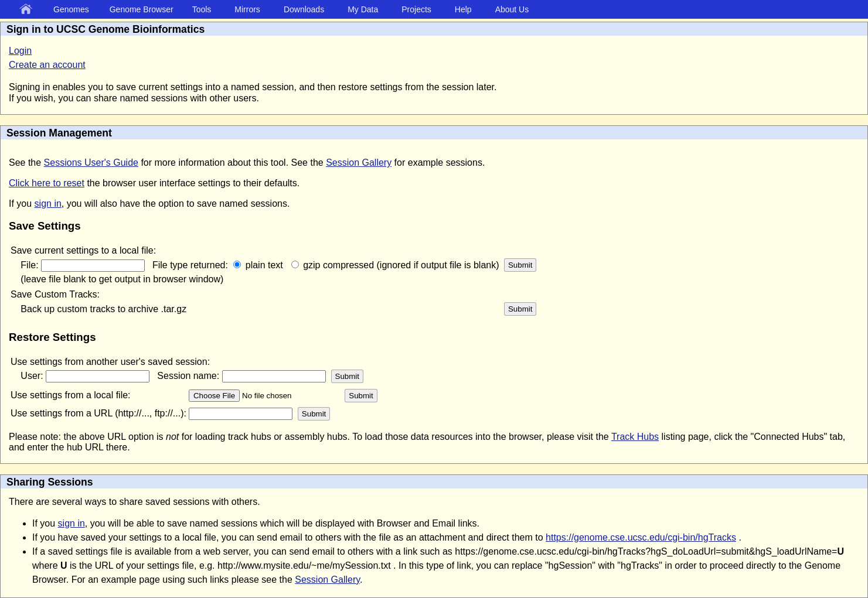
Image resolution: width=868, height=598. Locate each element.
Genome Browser (142, 9)
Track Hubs (635, 437)
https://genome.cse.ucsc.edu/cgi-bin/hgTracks (641, 537)
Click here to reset (47, 183)
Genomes (71, 9)
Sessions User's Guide (91, 163)
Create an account (47, 65)
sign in (48, 204)
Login (20, 51)
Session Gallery (359, 163)
